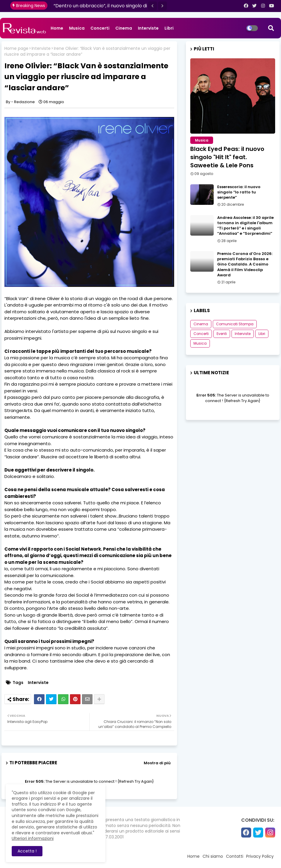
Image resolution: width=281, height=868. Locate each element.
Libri (169, 28)
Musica (77, 28)
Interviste (148, 28)
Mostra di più (157, 763)
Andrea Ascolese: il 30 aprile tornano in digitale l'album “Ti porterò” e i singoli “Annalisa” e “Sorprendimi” (245, 226)
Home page (16, 48)
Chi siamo (213, 856)
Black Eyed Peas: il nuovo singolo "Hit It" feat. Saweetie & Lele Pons (227, 157)
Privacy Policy (260, 856)
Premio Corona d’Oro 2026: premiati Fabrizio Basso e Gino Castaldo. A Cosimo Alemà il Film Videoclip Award (245, 264)
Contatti (235, 856)
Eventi (222, 334)
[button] (153, 6)
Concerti (100, 28)
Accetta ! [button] (27, 851)
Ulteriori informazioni (33, 838)
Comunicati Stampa (235, 324)
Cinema (124, 28)
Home (57, 28)
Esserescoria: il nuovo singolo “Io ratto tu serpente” (239, 192)
